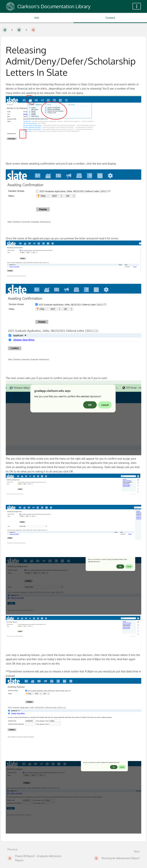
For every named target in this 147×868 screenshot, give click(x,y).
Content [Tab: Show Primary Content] (110, 18)
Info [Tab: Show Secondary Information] (37, 18)
